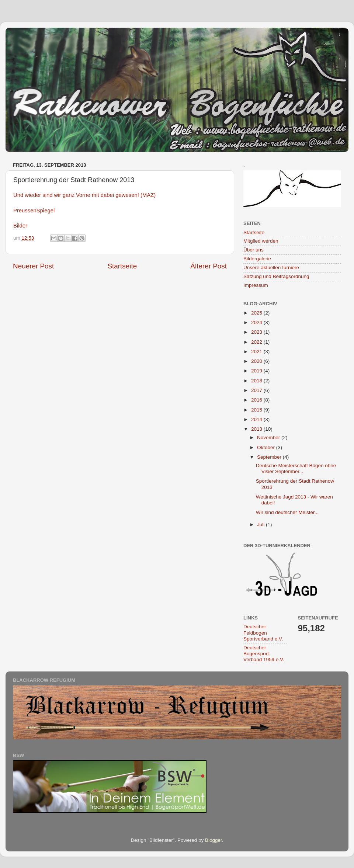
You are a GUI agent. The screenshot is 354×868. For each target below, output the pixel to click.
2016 (257, 400)
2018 (257, 381)
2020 (257, 361)
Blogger (214, 840)
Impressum (256, 285)
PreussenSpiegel (34, 211)
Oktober (267, 447)
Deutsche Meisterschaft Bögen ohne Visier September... (296, 468)
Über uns (254, 250)
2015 (257, 410)
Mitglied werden (261, 241)
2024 (257, 322)
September (270, 457)
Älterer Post (209, 266)
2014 (257, 419)
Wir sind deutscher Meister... (287, 512)
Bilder (20, 226)
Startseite (122, 266)
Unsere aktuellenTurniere (271, 268)
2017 (257, 390)
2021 (257, 352)
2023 (257, 332)
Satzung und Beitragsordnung (276, 276)
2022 (257, 342)
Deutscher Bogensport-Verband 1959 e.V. (264, 654)
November (269, 438)
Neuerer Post (33, 266)
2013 (257, 429)
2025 (257, 313)
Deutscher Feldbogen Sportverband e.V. (263, 633)
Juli (261, 525)
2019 (257, 371)
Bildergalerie (257, 259)
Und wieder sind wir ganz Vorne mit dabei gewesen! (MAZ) (84, 195)
